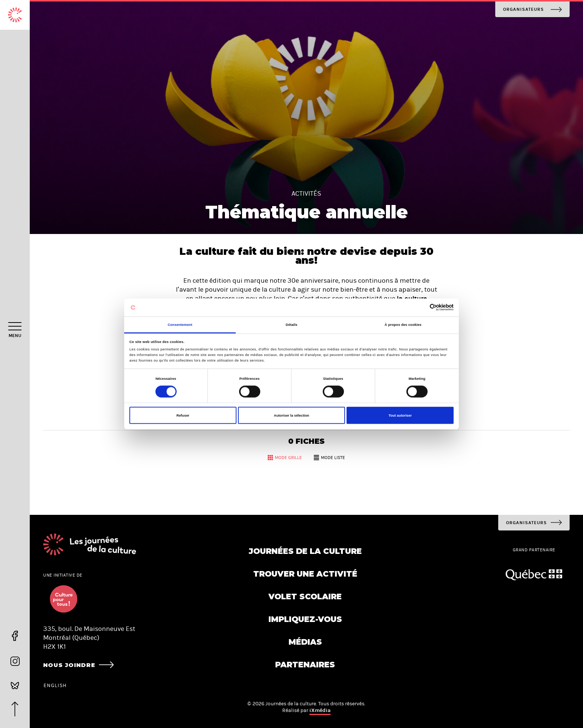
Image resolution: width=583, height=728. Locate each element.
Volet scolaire (305, 596)
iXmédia (320, 710)
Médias (305, 642)
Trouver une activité (305, 574)
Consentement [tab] (180, 324)
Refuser (183, 416)
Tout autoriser (400, 416)
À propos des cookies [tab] (403, 324)
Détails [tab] (291, 324)
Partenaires (305, 665)
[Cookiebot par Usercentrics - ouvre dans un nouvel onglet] (421, 307)
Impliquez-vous (305, 619)
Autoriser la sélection (291, 416)
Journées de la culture (305, 551)
